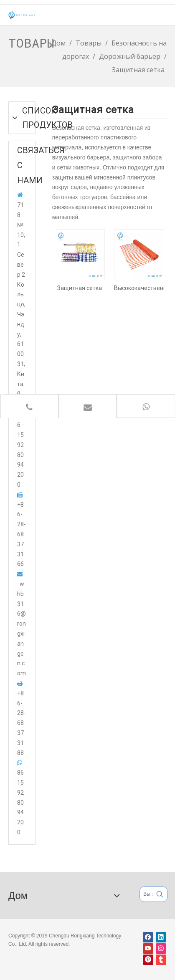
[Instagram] (161, 948)
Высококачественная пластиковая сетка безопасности (139, 288)
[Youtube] (148, 948)
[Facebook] (148, 937)
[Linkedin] (161, 937)
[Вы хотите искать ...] (146, 894)
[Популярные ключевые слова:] (160, 894)
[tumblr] (161, 960)
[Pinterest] (148, 960)
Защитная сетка (80, 288)
